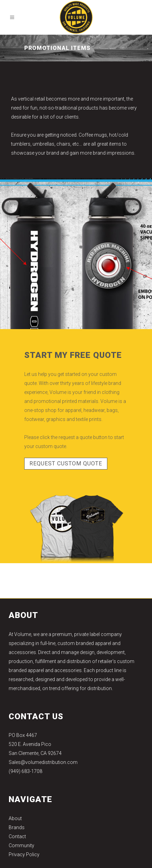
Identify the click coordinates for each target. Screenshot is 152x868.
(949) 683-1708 (25, 771)
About (15, 818)
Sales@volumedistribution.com (43, 762)
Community (21, 845)
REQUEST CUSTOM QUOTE (66, 463)
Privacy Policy (24, 854)
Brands (17, 827)
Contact (17, 836)
